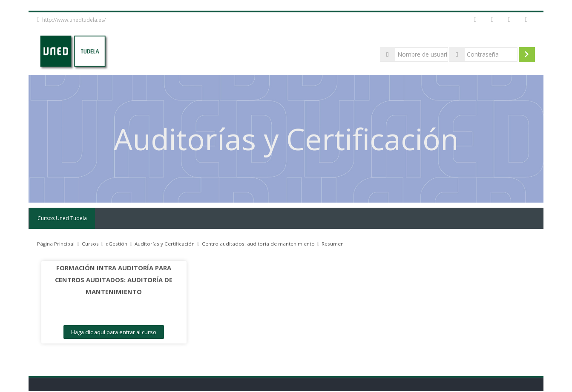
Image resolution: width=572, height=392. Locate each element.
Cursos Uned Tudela (62, 218)
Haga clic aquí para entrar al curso (111, 332)
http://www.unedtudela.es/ (74, 20)
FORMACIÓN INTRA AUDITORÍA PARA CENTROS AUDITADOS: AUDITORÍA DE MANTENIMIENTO (111, 280)
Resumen (333, 244)
